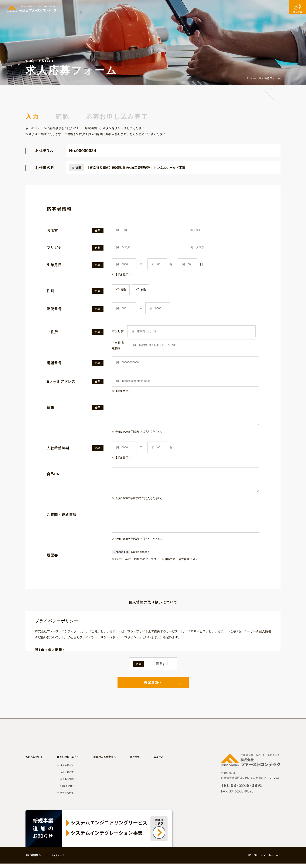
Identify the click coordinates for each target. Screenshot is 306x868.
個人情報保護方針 (36, 860)
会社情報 (136, 761)
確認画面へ (153, 686)
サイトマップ (62, 860)
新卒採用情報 (68, 797)
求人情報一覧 (68, 770)
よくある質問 (68, 783)
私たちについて (36, 761)
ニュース (158, 761)
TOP (250, 78)
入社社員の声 (68, 776)
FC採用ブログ (69, 790)
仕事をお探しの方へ (70, 761)
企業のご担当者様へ (106, 761)
